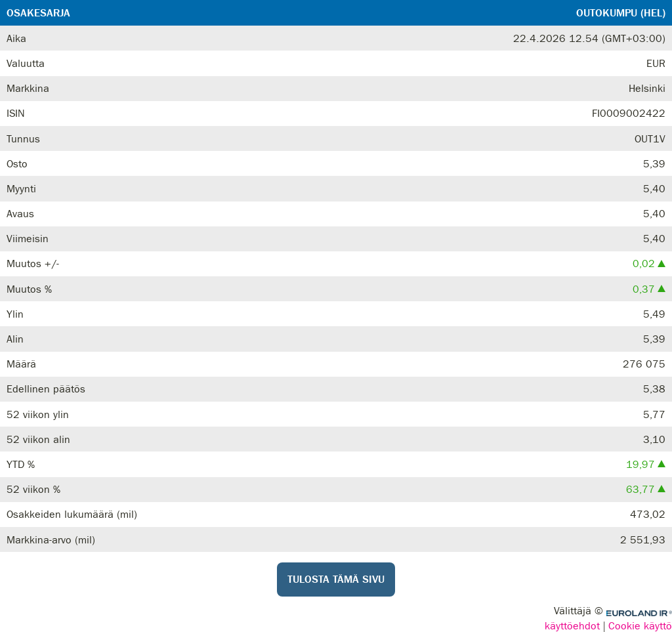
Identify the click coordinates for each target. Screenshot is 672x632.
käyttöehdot (572, 626)
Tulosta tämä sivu (336, 579)
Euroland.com (640, 613)
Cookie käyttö (640, 626)
